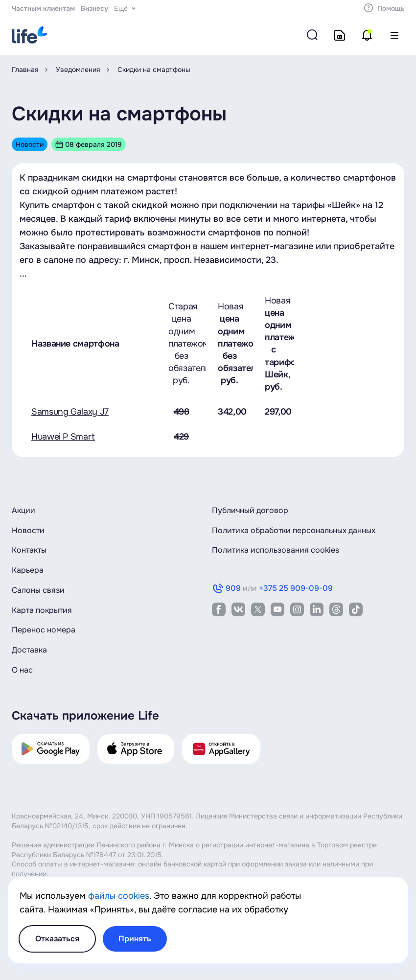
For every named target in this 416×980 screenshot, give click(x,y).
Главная (25, 70)
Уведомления (78, 70)
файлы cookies (119, 896)
